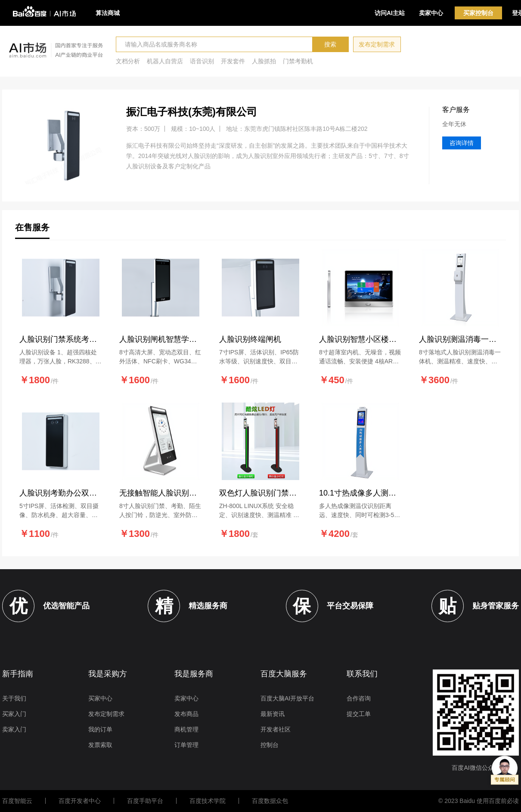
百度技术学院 (208, 801)
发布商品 (186, 714)
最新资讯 (273, 714)
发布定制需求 (377, 44)
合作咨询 (359, 698)
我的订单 (100, 729)
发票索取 (100, 745)
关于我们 (14, 698)
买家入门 (14, 714)
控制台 (270, 745)
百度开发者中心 (80, 801)
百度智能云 (17, 801)
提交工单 (359, 714)
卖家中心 (431, 13)
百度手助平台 (145, 801)
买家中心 (100, 698)
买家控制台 (478, 13)
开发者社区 (276, 729)
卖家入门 (14, 729)
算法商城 (108, 13)
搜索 (330, 44)
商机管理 (186, 729)
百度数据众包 (270, 801)
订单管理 (186, 745)
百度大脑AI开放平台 (287, 698)
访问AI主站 (390, 13)
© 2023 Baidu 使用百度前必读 (479, 801)
